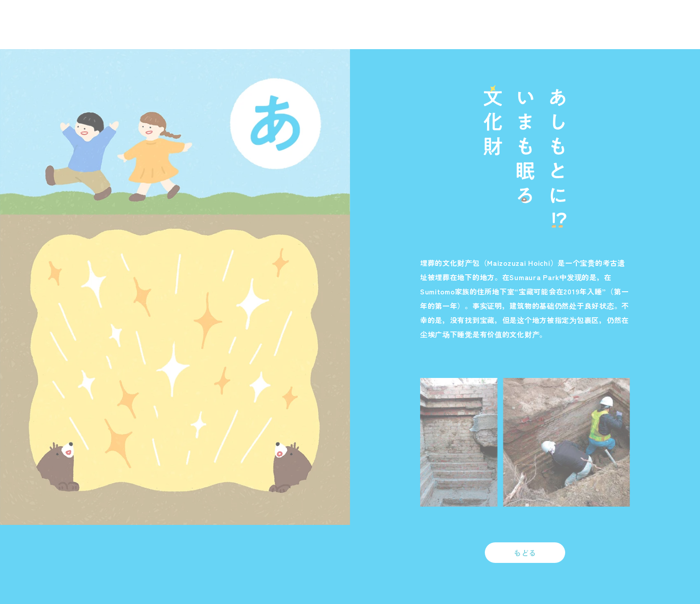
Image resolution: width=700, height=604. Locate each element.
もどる (525, 553)
